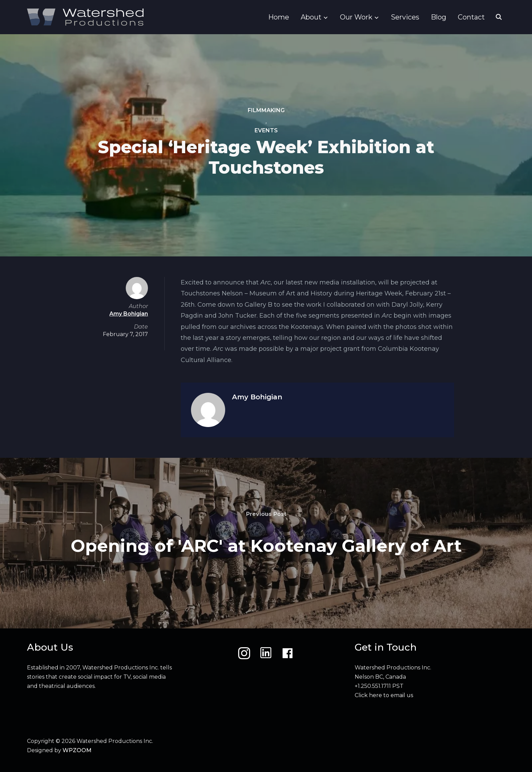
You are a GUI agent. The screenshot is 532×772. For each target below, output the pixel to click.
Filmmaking (266, 110)
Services (405, 17)
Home (279, 17)
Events (266, 131)
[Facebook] (288, 653)
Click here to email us (384, 695)
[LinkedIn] (266, 653)
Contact (471, 17)
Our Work (356, 17)
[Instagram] (244, 653)
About (311, 17)
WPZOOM (77, 750)
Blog (439, 17)
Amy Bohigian (257, 397)
